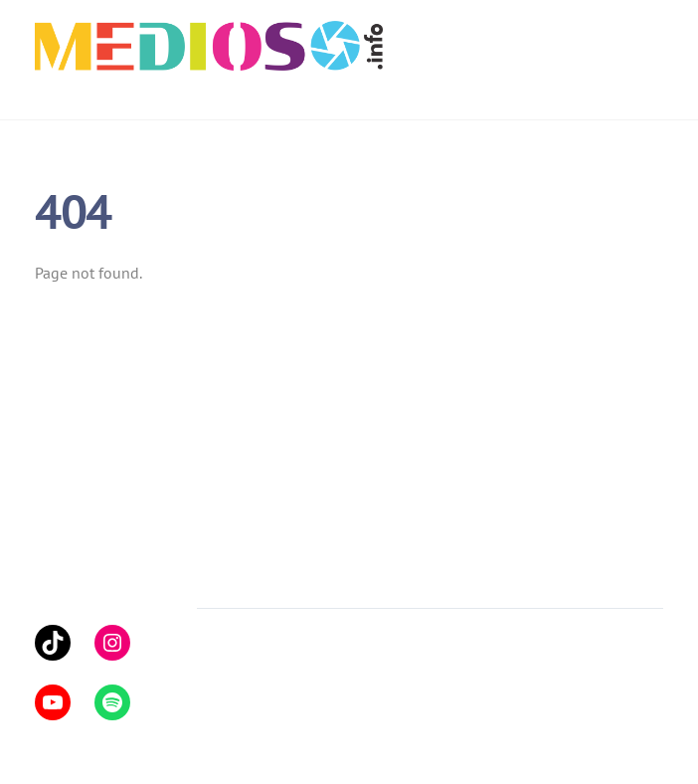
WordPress (302, 674)
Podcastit (305, 579)
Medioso (238, 649)
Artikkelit (227, 579)
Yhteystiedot (395, 579)
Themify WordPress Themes (430, 674)
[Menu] (650, 27)
